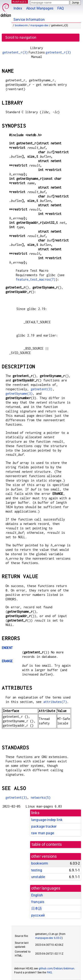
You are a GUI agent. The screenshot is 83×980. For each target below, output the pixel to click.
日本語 (37, 908)
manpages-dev (39, 25)
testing (37, 870)
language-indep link (47, 820)
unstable (38, 877)
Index (18, 8)
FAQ (61, 8)
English (37, 895)
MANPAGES (20, 2)
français (38, 902)
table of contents (47, 844)
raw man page (43, 833)
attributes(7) (55, 702)
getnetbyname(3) (19, 393)
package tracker (44, 826)
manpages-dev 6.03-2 (48, 938)
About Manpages (40, 8)
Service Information (29, 20)
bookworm (21, 25)
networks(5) (41, 797)
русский (38, 915)
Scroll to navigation (21, 37)
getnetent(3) (42, 389)
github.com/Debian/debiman (57, 969)
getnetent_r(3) (15, 52)
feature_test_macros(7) (36, 279)
